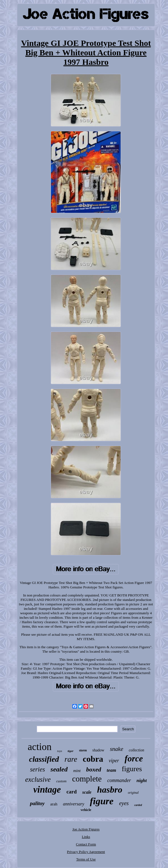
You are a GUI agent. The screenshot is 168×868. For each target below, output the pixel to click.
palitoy (37, 803)
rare (71, 759)
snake (116, 749)
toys (60, 751)
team (111, 770)
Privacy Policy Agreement (86, 852)
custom (61, 781)
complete (87, 779)
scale (87, 792)
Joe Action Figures (86, 829)
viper (114, 761)
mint (77, 771)
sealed (59, 769)
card (71, 792)
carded (138, 805)
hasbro (110, 790)
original (133, 793)
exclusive (38, 779)
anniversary (74, 804)
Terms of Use (86, 859)
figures (132, 769)
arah (54, 804)
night (142, 781)
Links (86, 837)
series (38, 769)
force (134, 759)
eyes (124, 803)
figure (102, 801)
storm (83, 750)
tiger (71, 751)
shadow (98, 750)
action (40, 747)
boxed (94, 769)
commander (119, 780)
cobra (93, 759)
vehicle (86, 810)
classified (44, 759)
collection (136, 750)
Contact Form (86, 844)
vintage (47, 790)
